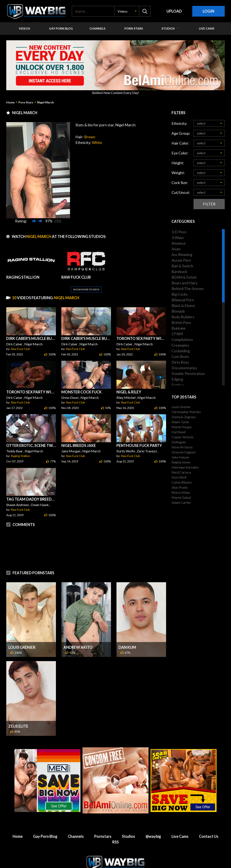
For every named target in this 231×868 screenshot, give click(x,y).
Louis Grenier (22, 637)
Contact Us (209, 826)
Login (208, 11)
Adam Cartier (181, 502)
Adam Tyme (180, 422)
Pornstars (103, 826)
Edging (177, 379)
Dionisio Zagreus (184, 417)
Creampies (180, 345)
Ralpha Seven (181, 462)
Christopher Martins (186, 412)
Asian (176, 249)
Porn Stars (26, 102)
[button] (127, 11)
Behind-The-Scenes (188, 288)
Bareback (179, 271)
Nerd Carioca (181, 472)
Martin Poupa (181, 427)
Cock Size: (180, 183)
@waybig (153, 826)
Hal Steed (179, 432)
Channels (76, 826)
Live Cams (180, 826)
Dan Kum (127, 637)
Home (10, 102)
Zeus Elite (18, 716)
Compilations (182, 339)
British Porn (181, 322)
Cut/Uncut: (181, 192)
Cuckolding (181, 351)
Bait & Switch (182, 266)
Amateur (179, 243)
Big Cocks (180, 294)
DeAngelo (179, 442)
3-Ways (178, 238)
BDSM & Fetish (184, 277)
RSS (115, 832)
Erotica (177, 385)
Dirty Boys (180, 362)
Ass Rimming (182, 255)
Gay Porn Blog (45, 826)
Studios (128, 826)
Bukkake (179, 328)
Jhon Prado (180, 487)
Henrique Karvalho (185, 467)
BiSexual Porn (183, 300)
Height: (178, 163)
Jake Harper (180, 457)
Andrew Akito (78, 637)
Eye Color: (180, 153)
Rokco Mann (181, 492)
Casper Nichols (183, 437)
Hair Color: (180, 143)
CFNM (177, 334)
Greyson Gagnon (184, 452)
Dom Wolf (179, 477)
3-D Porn (179, 232)
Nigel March (45, 102)
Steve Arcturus (182, 447)
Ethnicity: (179, 123)
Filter (209, 204)
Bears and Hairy (185, 283)
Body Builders (183, 317)
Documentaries (184, 368)
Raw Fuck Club (20, 339)
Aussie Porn (181, 260)
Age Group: (181, 133)
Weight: (178, 173)
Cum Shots (180, 356)
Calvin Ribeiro (182, 482)
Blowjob (178, 311)
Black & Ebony (183, 305)
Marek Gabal (181, 497)
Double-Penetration (188, 373)
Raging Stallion (21, 446)
